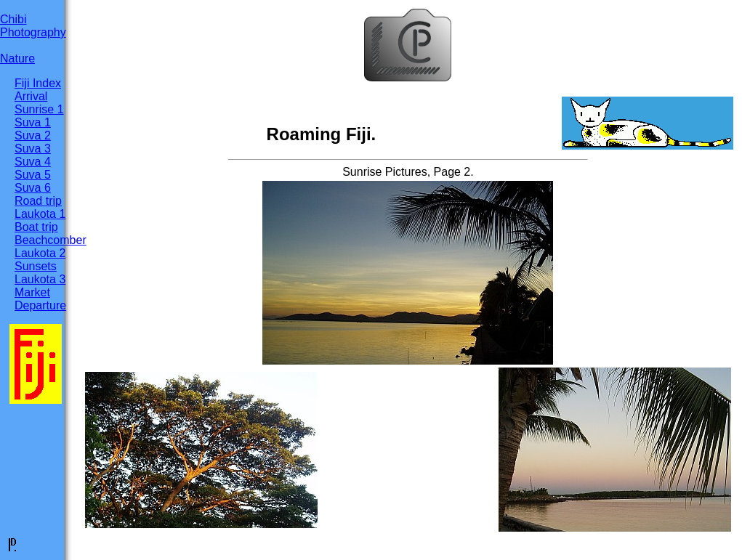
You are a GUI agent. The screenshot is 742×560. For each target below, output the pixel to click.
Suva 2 (33, 135)
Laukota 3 (40, 279)
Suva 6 (33, 188)
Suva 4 (33, 162)
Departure (40, 305)
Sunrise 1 (39, 109)
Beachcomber (51, 240)
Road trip (38, 201)
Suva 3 (33, 149)
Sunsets (36, 266)
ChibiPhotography (33, 26)
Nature (17, 58)
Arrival (31, 96)
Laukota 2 (40, 253)
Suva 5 (33, 175)
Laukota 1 (40, 214)
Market (32, 292)
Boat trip (36, 227)
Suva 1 (33, 122)
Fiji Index (38, 83)
